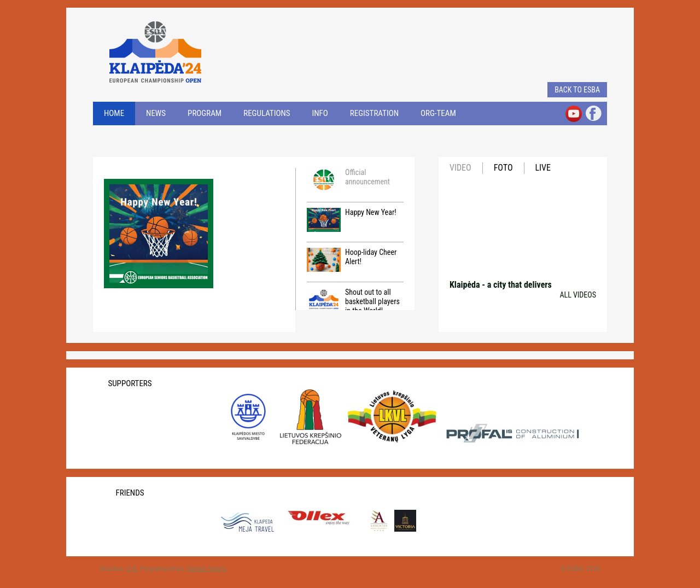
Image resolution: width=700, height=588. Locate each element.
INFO (320, 113)
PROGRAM (205, 113)
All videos (578, 295)
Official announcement (348, 180)
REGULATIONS (267, 113)
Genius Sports (207, 569)
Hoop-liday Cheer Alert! (352, 260)
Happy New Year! (352, 220)
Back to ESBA (577, 90)
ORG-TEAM (438, 113)
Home (114, 113)
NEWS (156, 113)
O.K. (133, 569)
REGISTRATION (374, 113)
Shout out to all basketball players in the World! (353, 301)
